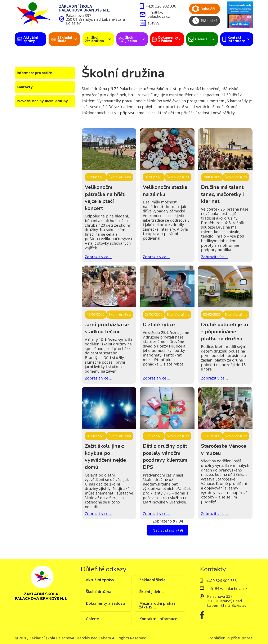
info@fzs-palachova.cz (155, 14)
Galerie (92, 619)
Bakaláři (204, 9)
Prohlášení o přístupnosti (230, 638)
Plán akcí (205, 21)
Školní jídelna (151, 592)
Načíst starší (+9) (168, 530)
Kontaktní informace (158, 619)
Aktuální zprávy (100, 580)
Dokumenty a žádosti (105, 603)
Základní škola (152, 580)
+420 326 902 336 (158, 6)
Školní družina (99, 592)
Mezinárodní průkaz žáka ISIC (157, 605)
